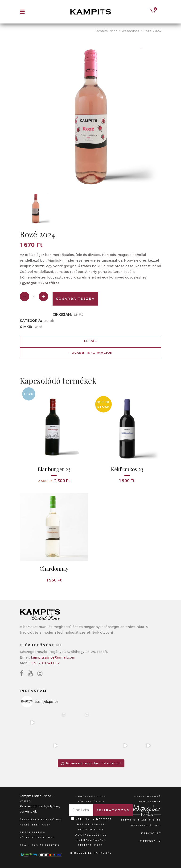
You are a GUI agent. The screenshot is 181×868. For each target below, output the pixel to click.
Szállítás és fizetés (40, 845)
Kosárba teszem (75, 299)
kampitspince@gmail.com (53, 657)
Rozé (38, 327)
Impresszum (150, 841)
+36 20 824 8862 (45, 663)
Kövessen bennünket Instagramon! (91, 763)
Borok (49, 321)
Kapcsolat (151, 833)
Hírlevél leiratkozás (91, 853)
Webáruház (130, 31)
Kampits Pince (106, 31)
